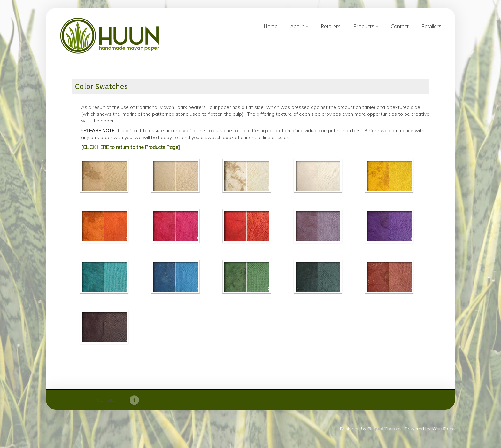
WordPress (443, 428)
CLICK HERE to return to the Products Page (131, 147)
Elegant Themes (384, 428)
